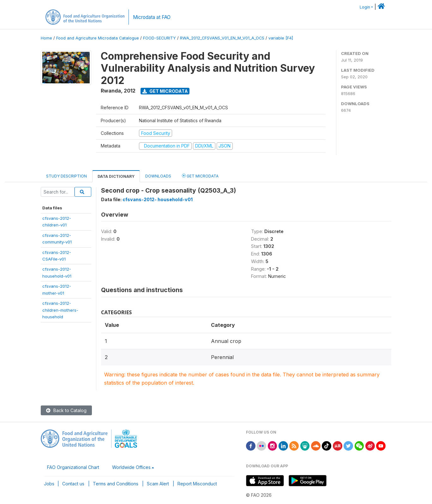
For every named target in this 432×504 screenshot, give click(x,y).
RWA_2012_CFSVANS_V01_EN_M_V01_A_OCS (222, 38)
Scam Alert (158, 484)
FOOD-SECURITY (159, 38)
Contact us (73, 484)
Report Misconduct (197, 484)
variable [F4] (281, 38)
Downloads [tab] (158, 176)
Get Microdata (165, 91)
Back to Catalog (66, 410)
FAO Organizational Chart (73, 467)
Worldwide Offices (131, 467)
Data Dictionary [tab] (116, 176)
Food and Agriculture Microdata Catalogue (98, 38)
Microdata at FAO (152, 17)
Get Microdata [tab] (200, 176)
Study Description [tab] (66, 176)
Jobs (49, 484)
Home (46, 38)
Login (365, 7)
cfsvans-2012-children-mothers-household (60, 310)
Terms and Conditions (116, 484)
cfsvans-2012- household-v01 (158, 199)
